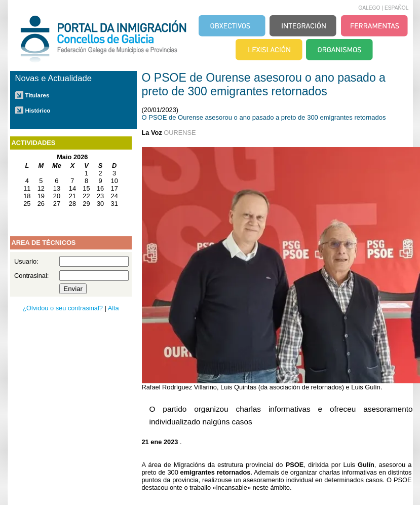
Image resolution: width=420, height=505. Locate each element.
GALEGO (369, 8)
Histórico (38, 111)
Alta (113, 308)
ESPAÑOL (397, 8)
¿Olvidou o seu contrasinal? (63, 308)
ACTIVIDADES (34, 143)
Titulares (37, 95)
